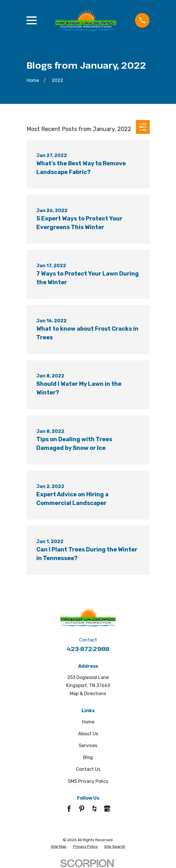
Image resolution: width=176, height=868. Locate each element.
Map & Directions (88, 694)
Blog (88, 757)
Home (88, 722)
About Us (88, 734)
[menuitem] (59, 847)
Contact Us (88, 769)
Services (88, 746)
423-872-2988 (88, 649)
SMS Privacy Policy (88, 781)
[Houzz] (94, 809)
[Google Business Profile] (107, 809)
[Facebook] (69, 809)
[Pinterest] (82, 809)
